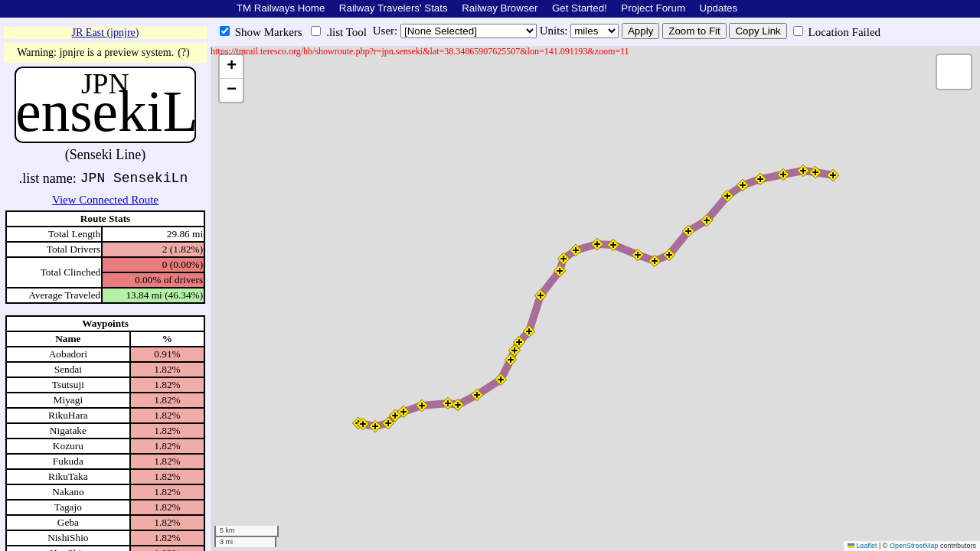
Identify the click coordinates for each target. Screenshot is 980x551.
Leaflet (862, 546)
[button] (363, 424)
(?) (184, 52)
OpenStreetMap (914, 546)
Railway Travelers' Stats (394, 8)
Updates (719, 8)
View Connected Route (105, 200)
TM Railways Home (281, 8)
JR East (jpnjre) (106, 33)
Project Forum (653, 8)
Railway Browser (500, 8)
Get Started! (580, 8)
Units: (555, 31)
